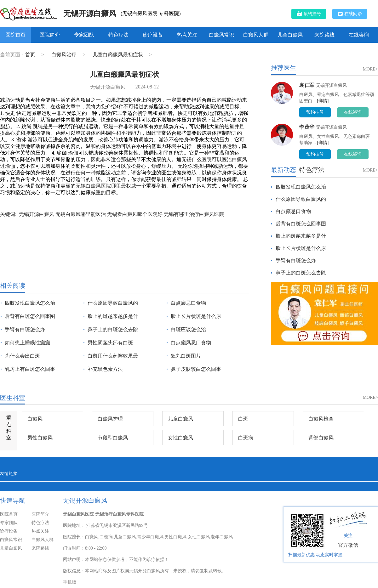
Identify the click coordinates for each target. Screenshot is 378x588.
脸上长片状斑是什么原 (196, 316)
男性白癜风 (40, 438)
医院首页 (15, 35)
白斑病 (246, 438)
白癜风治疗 (65, 55)
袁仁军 (307, 85)
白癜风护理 (110, 419)
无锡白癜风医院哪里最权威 (106, 186)
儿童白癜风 (290, 35)
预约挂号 (309, 14)
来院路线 (324, 35)
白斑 (243, 419)
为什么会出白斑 (22, 356)
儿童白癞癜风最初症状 (118, 55)
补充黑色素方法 (105, 369)
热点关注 (187, 35)
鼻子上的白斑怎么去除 (113, 329)
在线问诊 (350, 14)
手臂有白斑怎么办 (25, 329)
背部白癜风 (321, 438)
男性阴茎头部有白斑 (110, 343)
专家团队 (84, 35)
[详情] (323, 101)
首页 (30, 55)
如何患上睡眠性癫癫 (27, 343)
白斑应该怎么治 (188, 329)
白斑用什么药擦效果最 (113, 356)
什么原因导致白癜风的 (113, 303)
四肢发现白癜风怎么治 (30, 303)
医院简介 (50, 35)
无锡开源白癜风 (90, 14)
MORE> (370, 69)
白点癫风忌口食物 (191, 343)
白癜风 (35, 419)
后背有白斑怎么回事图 (30, 316)
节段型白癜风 (113, 438)
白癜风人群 (256, 35)
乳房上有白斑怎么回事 (30, 369)
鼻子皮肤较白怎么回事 (196, 369)
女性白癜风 (180, 438)
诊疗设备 (153, 35)
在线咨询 (359, 35)
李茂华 (307, 127)
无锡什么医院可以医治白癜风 (214, 159)
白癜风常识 (221, 35)
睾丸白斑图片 (186, 356)
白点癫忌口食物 (188, 303)
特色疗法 (118, 35)
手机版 (70, 582)
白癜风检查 (321, 419)
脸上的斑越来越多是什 (113, 316)
